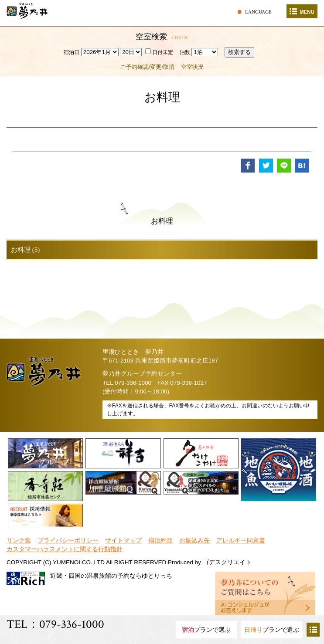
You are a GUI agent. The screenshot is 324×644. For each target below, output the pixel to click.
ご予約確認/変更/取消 (147, 67)
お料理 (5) (25, 250)
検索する (239, 52)
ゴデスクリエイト (227, 562)
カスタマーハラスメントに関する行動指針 (65, 549)
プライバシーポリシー (68, 541)
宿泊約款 (160, 541)
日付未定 (159, 52)
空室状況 (192, 67)
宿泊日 (72, 52)
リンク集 (19, 541)
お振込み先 (194, 541)
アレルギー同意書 (241, 541)
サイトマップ (123, 541)
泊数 (185, 52)
